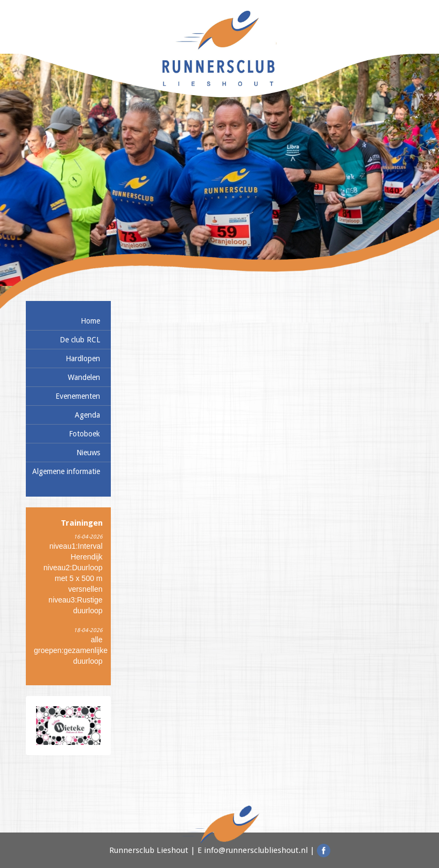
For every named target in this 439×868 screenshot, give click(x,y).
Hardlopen (83, 358)
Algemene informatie (66, 471)
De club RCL (80, 340)
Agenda (87, 415)
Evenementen (78, 396)
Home (90, 321)
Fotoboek (84, 434)
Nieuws (88, 453)
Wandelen (84, 377)
